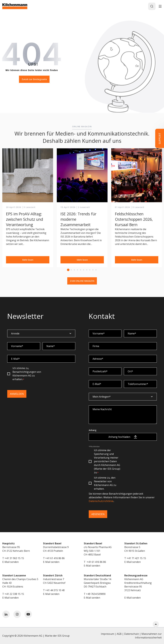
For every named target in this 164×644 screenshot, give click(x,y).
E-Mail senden (10, 562)
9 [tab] (93, 270)
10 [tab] (96, 270)
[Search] (152, 6)
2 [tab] (71, 270)
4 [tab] (77, 270)
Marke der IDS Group (57, 636)
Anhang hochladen (123, 437)
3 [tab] (74, 270)
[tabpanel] (28, 208)
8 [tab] (90, 270)
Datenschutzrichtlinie (101, 501)
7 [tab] (87, 270)
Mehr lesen (28, 260)
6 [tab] (84, 270)
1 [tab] (68, 270)
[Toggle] (160, 6)
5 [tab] (81, 270)
